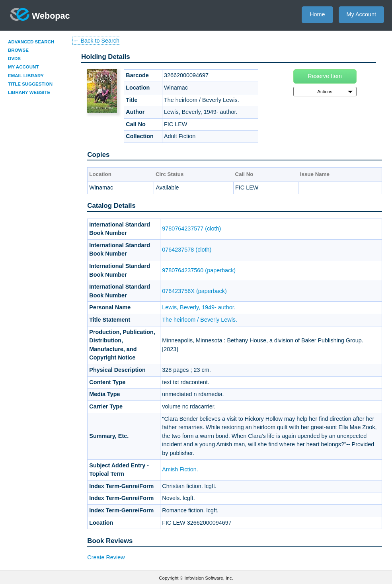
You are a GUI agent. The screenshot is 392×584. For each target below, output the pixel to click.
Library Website (29, 92)
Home (317, 14)
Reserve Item (325, 76)
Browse (18, 50)
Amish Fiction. (180, 469)
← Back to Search (96, 41)
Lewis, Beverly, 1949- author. (199, 307)
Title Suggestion (30, 84)
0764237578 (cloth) (187, 250)
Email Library (26, 76)
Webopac (40, 14)
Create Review (106, 557)
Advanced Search (31, 42)
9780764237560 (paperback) (199, 270)
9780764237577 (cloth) (191, 229)
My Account (361, 14)
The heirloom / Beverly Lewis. (200, 320)
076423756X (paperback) (194, 291)
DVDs (14, 59)
